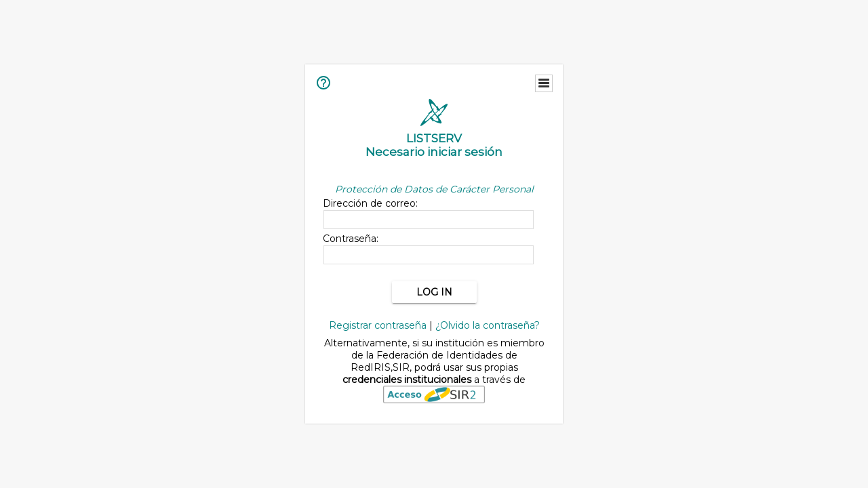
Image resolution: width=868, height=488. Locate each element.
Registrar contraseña (378, 325)
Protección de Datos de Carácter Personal (434, 189)
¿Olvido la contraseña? (488, 325)
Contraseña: (351, 239)
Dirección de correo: (370, 203)
